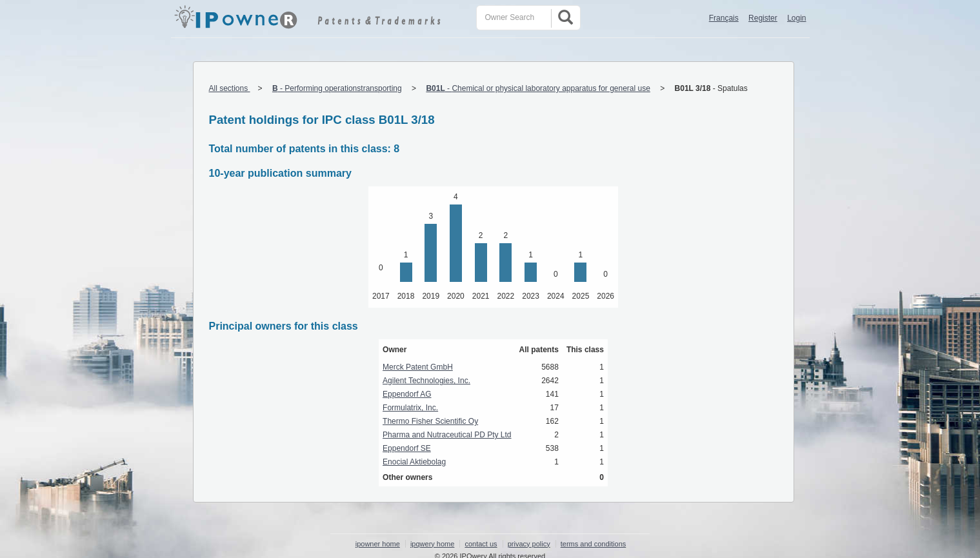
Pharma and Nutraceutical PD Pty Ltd (447, 435)
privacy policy (529, 544)
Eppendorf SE (407, 448)
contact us (481, 544)
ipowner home (378, 544)
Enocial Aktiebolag (414, 462)
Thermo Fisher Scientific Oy (430, 421)
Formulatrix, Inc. (410, 408)
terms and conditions (594, 544)
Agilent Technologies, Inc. (426, 381)
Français (724, 18)
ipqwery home (432, 544)
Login (796, 18)
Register (763, 18)
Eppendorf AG (407, 394)
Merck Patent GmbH (418, 367)
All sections (230, 88)
